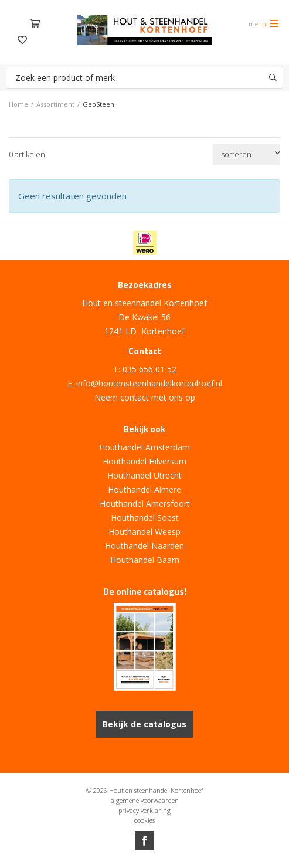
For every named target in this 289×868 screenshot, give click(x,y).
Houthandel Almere (144, 489)
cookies (144, 820)
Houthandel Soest (145, 518)
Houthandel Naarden (144, 546)
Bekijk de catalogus (144, 724)
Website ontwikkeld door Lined (145, 863)
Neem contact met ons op (145, 397)
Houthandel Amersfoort (145, 503)
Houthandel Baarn (145, 560)
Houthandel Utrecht (144, 475)
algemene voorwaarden (145, 800)
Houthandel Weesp (144, 532)
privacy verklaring (144, 810)
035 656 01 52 (149, 369)
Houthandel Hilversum (144, 461)
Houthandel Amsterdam (144, 447)
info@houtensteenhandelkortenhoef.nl (149, 383)
